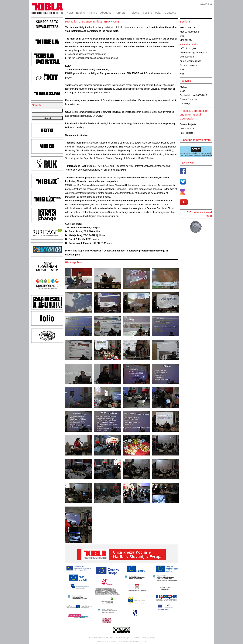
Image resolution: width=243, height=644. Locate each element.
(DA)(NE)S (185, 104)
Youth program (190, 48)
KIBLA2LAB (186, 40)
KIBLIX (183, 87)
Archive (92, 13)
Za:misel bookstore (189, 65)
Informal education (189, 44)
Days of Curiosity (188, 99)
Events (80, 13)
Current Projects (188, 124)
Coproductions (187, 57)
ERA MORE (84, 228)
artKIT (183, 36)
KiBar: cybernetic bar (190, 61)
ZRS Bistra (89, 231)
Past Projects (186, 133)
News (70, 13)
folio (182, 74)
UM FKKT (98, 243)
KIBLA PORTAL (188, 28)
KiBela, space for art (190, 32)
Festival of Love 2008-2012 (193, 95)
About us (106, 13)
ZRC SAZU (89, 235)
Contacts (170, 13)
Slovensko (205, 4)
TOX (182, 70)
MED (182, 91)
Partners (120, 13)
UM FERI (87, 239)
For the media (152, 13)
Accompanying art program (193, 53)
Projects (134, 13)
